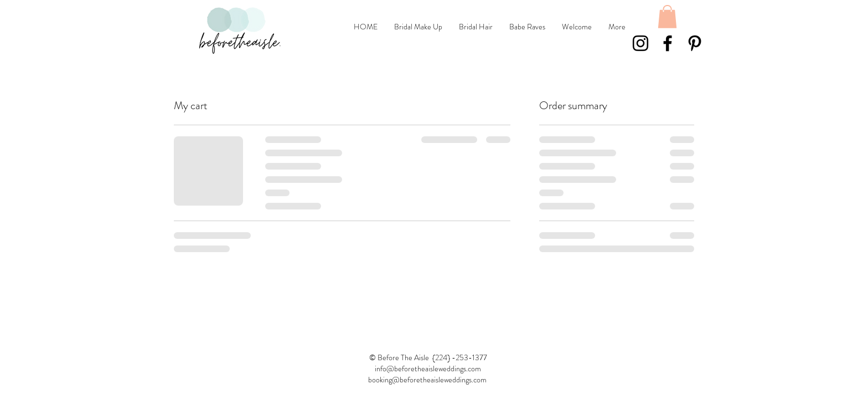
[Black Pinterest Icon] (695, 43)
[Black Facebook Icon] (668, 43)
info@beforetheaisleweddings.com (428, 369)
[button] (667, 17)
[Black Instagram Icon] (640, 43)
